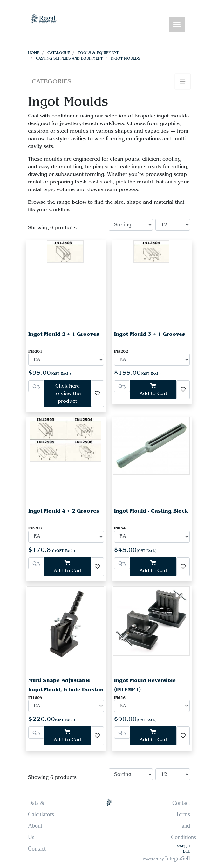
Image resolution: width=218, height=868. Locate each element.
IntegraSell (177, 858)
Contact (37, 849)
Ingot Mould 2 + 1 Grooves (64, 334)
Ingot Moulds (125, 58)
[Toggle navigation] (177, 25)
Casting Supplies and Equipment (69, 58)
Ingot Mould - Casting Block (151, 511)
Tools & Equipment (98, 53)
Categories (51, 81)
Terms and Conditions (184, 826)
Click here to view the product (68, 394)
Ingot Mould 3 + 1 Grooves (150, 334)
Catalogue (59, 53)
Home (34, 53)
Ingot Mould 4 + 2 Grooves (64, 511)
